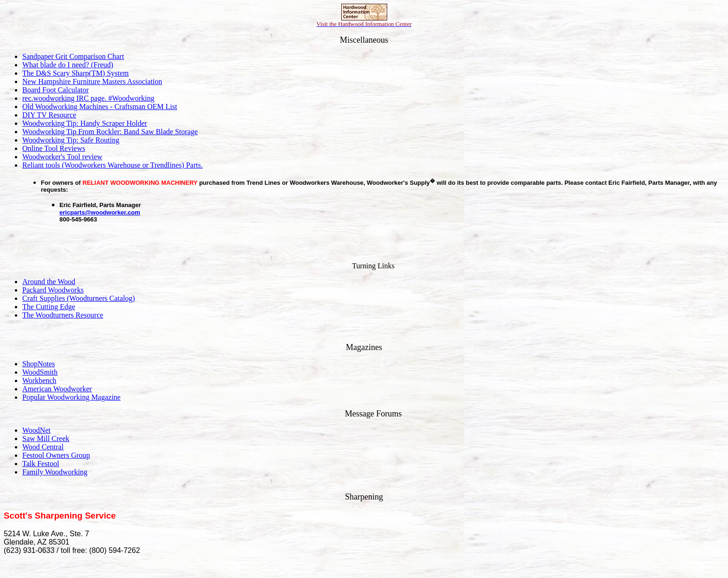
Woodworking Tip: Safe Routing (71, 140)
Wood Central (43, 447)
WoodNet (36, 430)
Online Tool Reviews (54, 148)
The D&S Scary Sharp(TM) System (75, 73)
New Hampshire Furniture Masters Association (92, 81)
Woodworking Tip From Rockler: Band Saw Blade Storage (110, 132)
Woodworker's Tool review (62, 157)
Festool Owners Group (56, 455)
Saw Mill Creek (46, 438)
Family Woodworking (55, 472)
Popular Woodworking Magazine (71, 397)
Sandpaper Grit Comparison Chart (73, 56)
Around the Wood (49, 282)
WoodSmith (40, 372)
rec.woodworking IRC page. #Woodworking (88, 98)
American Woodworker (57, 389)
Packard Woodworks (53, 290)
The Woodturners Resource (63, 315)
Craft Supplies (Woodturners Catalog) (79, 298)
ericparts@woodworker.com (100, 212)
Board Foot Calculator (55, 90)
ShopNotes (39, 364)
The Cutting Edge (49, 307)
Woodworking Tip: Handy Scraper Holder (85, 123)
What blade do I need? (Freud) (68, 65)
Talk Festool (41, 464)
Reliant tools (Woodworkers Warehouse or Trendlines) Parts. (113, 165)
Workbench (39, 380)
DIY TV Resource (49, 115)
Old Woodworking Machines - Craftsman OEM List (100, 107)
